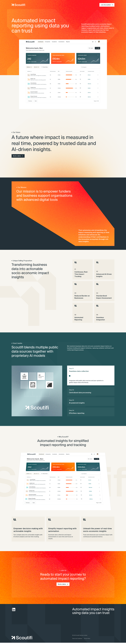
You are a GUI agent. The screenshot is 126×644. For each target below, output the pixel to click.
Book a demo (17, 156)
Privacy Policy (87, 640)
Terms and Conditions (77, 640)
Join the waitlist (106, 5)
